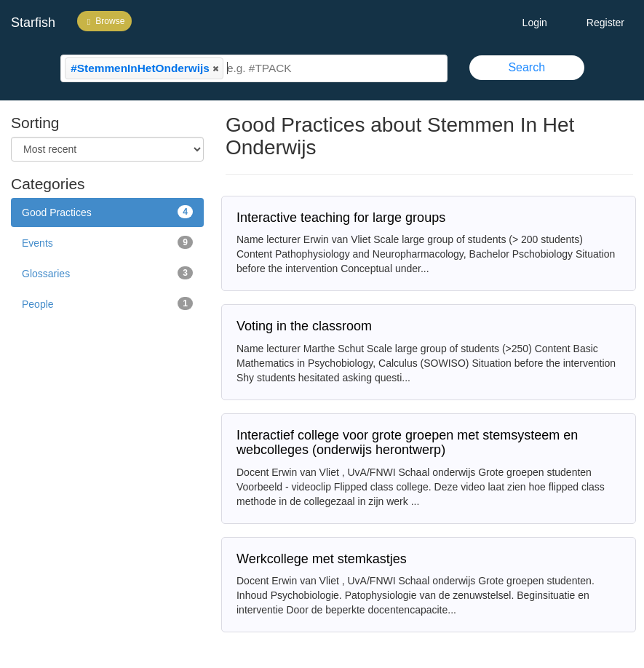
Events (107, 242)
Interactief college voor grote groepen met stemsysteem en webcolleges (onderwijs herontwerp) (407, 442)
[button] (215, 68)
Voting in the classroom (304, 326)
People (107, 303)
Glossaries (107, 273)
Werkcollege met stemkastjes (322, 559)
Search (526, 67)
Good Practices (107, 212)
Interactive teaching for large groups (341, 218)
